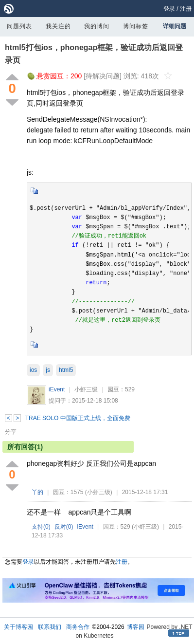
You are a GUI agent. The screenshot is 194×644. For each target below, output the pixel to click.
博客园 (136, 627)
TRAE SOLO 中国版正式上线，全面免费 (78, 418)
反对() (64, 527)
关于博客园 (18, 627)
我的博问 (97, 26)
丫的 (37, 492)
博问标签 (136, 26)
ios (33, 370)
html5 (66, 370)
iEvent (57, 389)
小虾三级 (86, 389)
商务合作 (78, 627)
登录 (169, 9)
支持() (41, 527)
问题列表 (19, 26)
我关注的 (58, 26)
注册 (186, 9)
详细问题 (175, 26)
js (48, 370)
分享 (11, 432)
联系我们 (50, 627)
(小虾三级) (99, 492)
